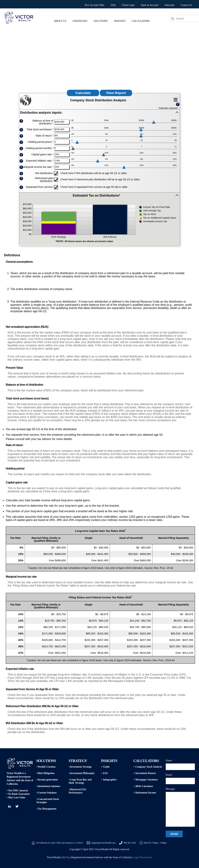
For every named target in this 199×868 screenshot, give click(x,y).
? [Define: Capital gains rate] (21, 155)
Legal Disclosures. (143, 857)
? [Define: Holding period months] (21, 149)
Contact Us (186, 5)
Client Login (128, 5)
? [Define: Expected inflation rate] (21, 161)
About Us (60, 21)
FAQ (113, 5)
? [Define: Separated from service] (21, 187)
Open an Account (150, 5)
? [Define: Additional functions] (178, 104)
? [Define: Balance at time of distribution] (21, 121)
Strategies (80, 21)
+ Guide (105, 767)
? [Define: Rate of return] (21, 136)
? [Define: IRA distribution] (21, 174)
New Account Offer (94, 5)
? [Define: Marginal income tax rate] (21, 167)
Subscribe (169, 5)
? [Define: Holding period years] (21, 142)
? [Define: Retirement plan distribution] (21, 178)
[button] (99, 113)
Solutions (101, 21)
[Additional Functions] (176, 100)
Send (174, 834)
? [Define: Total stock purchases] (21, 130)
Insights (120, 21)
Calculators (141, 21)
